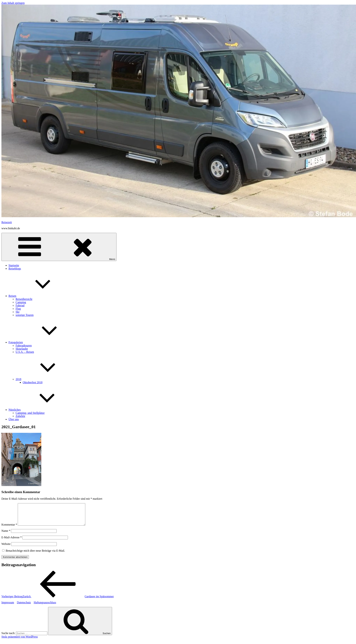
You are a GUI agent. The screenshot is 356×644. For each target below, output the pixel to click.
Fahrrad (20, 305)
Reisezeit (7, 222)
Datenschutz (24, 607)
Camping (21, 302)
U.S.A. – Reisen (25, 352)
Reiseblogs (15, 269)
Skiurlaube (22, 349)
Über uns (14, 419)
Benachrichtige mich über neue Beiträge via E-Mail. (35, 555)
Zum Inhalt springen (13, 3)
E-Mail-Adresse (12, 542)
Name (6, 535)
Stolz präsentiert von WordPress (20, 641)
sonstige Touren (25, 315)
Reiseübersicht (24, 299)
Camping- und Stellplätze (30, 413)
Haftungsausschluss (45, 607)
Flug (18, 309)
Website (6, 548)
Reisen (39, 296)
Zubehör (20, 416)
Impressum (8, 607)
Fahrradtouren (24, 345)
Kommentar (9, 529)
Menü (59, 247)
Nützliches (41, 410)
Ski (17, 312)
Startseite (14, 265)
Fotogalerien (42, 342)
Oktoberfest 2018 (33, 382)
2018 (45, 379)
